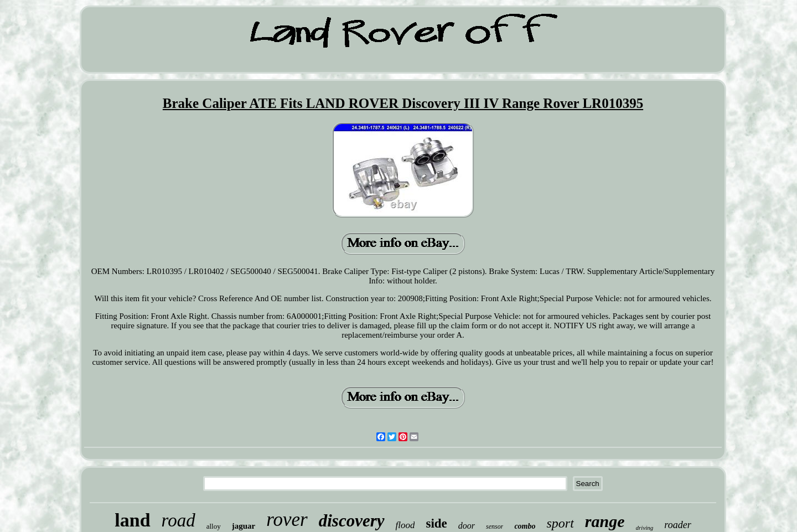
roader (677, 525)
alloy (214, 526)
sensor (495, 526)
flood (405, 525)
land (132, 520)
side (436, 523)
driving (645, 528)
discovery (352, 521)
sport (560, 523)
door (467, 526)
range (605, 521)
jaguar (244, 526)
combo (525, 526)
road (178, 520)
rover (287, 520)
